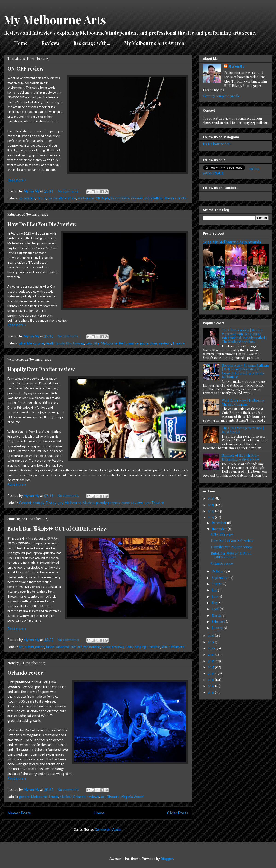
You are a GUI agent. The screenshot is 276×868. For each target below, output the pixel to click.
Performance (129, 343)
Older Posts (178, 813)
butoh (29, 647)
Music (106, 647)
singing (141, 647)
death (50, 343)
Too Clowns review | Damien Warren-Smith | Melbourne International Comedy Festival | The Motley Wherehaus (244, 336)
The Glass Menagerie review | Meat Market (243, 430)
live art (76, 647)
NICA (100, 198)
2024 (211, 511)
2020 (212, 648)
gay (60, 503)
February (219, 622)
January (218, 628)
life (97, 343)
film (69, 343)
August (217, 584)
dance (40, 647)
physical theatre (117, 198)
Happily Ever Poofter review (41, 369)
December (219, 523)
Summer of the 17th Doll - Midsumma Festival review (241, 457)
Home (21, 43)
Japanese (63, 647)
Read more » (17, 180)
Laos (89, 343)
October (218, 571)
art (21, 647)
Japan (50, 647)
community (56, 198)
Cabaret (25, 503)
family (60, 343)
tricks (182, 198)
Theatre (170, 198)
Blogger (167, 859)
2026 (212, 498)
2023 (211, 517)
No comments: (69, 191)
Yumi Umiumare (173, 647)
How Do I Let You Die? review (42, 224)
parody (101, 503)
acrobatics (27, 198)
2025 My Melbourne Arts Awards (232, 242)
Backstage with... (92, 43)
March (217, 615)
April (216, 609)
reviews (137, 198)
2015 (211, 680)
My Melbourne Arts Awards (154, 43)
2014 (211, 686)
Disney (51, 503)
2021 (211, 642)
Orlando (79, 797)
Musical (89, 503)
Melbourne (86, 198)
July (215, 590)
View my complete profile (221, 96)
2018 (212, 661)
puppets (114, 503)
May (215, 603)
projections (149, 343)
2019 (212, 654)
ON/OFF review (25, 68)
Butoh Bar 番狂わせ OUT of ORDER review (57, 529)
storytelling (154, 198)
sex (147, 503)
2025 (211, 505)
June (215, 596)
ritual (129, 647)
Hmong (78, 343)
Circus (41, 198)
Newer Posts (19, 813)
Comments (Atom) (108, 829)
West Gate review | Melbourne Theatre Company (243, 402)
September (220, 578)
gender (24, 797)
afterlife (25, 343)
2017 (211, 667)
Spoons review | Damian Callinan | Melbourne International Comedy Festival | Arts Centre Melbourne (245, 371)
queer (126, 503)
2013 (211, 692)
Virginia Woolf (132, 797)
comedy (38, 503)
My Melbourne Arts (55, 20)
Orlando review (26, 673)
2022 (211, 636)
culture (70, 198)
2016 (212, 673)
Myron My (236, 66)
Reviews (50, 43)
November (220, 529)
